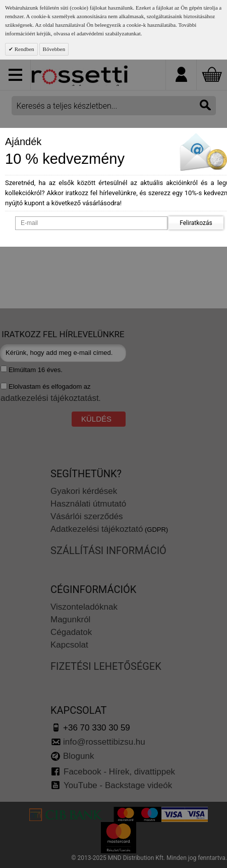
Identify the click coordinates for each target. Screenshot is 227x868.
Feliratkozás (196, 223)
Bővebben (54, 49)
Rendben (24, 49)
